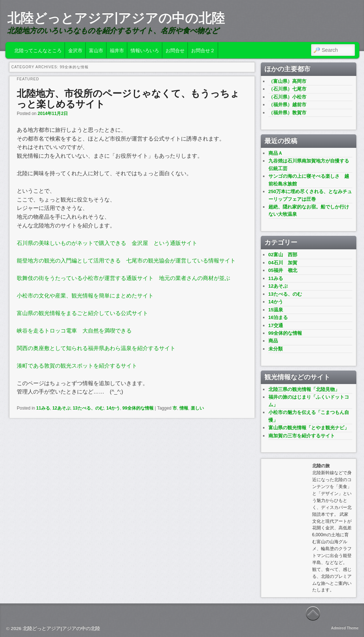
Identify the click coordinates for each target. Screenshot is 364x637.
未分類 (276, 349)
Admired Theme (345, 628)
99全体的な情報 (138, 408)
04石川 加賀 (283, 263)
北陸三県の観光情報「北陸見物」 (304, 389)
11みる (43, 408)
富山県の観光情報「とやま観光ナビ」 (309, 428)
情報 (184, 408)
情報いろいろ (145, 50)
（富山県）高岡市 (287, 81)
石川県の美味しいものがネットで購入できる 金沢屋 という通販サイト (107, 243)
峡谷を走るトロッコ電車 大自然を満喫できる (74, 331)
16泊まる (278, 317)
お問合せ (175, 50)
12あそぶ (61, 408)
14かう (113, 408)
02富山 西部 (283, 255)
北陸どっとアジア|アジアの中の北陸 (116, 18)
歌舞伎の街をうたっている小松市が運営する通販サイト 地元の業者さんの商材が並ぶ (123, 278)
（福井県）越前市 (287, 105)
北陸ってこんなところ (38, 50)
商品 (273, 341)
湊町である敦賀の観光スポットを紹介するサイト (77, 366)
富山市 (96, 50)
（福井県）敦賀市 (287, 113)
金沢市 (75, 50)
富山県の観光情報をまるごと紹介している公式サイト (82, 313)
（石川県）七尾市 (287, 89)
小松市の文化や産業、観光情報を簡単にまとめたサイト (85, 296)
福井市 (117, 50)
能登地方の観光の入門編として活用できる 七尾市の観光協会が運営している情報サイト (126, 260)
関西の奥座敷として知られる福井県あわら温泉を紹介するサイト (96, 348)
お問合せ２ (203, 50)
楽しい (197, 408)
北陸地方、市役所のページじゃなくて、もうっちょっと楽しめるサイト (128, 99)
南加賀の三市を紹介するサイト (302, 436)
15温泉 (276, 310)
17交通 (276, 325)
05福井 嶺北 (283, 270)
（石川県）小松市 (287, 97)
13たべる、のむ (88, 408)
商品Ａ (276, 153)
